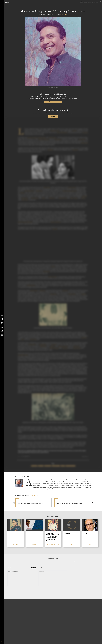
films (72, 544)
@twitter (10, 568)
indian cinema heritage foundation (89, 2)
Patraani (67, 533)
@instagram (10, 562)
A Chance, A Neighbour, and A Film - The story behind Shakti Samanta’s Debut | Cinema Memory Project (53, 537)
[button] (92, 503)
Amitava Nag (64, 14)
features (7, 2)
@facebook (41, 568)
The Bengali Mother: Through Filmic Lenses (31, 503)
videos (34, 544)
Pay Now (53, 117)
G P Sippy (86, 533)
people (90, 544)
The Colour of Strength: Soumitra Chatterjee (71, 503)
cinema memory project (53, 544)
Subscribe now (53, 102)
